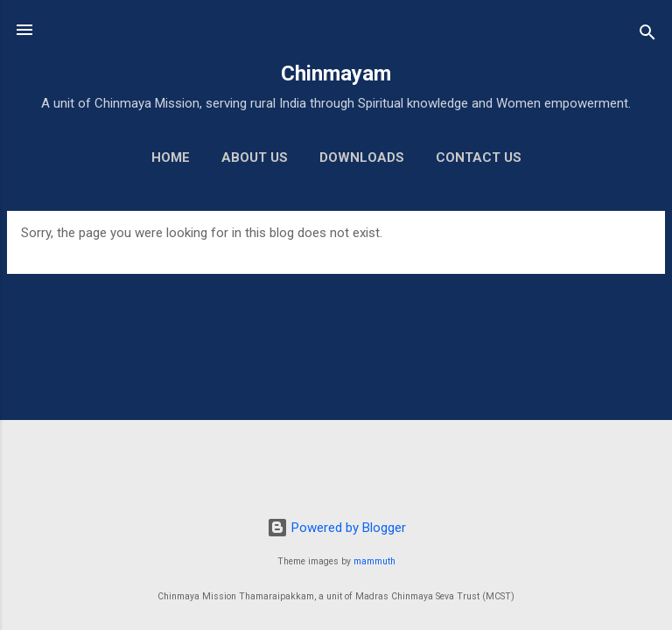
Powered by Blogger (336, 528)
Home (171, 157)
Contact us (479, 157)
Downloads (362, 157)
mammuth (374, 561)
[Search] (647, 35)
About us (255, 157)
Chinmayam (336, 73)
